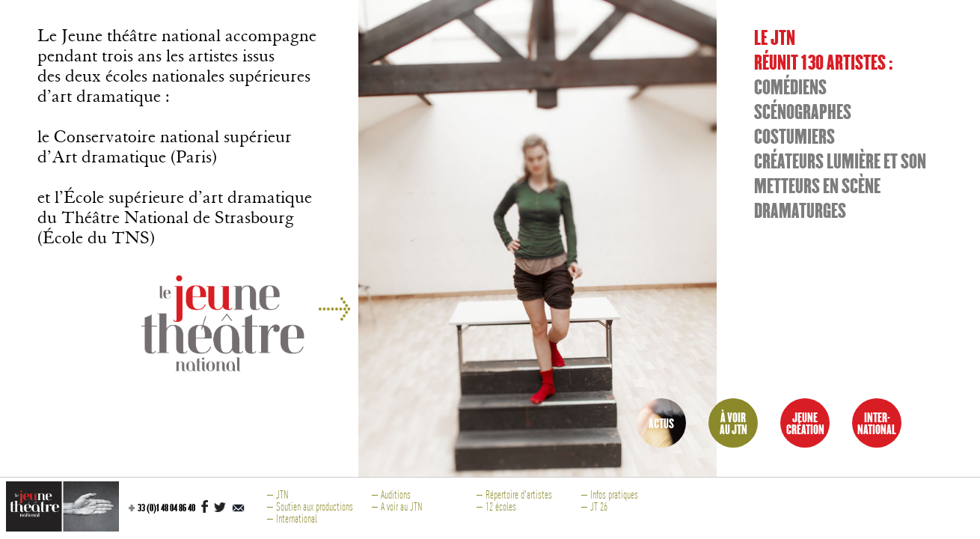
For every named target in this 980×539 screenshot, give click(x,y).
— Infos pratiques (609, 495)
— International (292, 519)
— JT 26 (594, 507)
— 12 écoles (496, 507)
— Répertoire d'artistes (514, 495)
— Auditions (391, 495)
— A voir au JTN (397, 507)
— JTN (278, 495)
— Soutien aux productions (310, 507)
